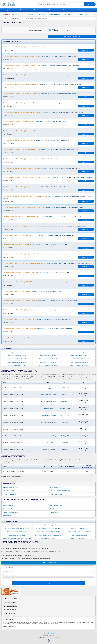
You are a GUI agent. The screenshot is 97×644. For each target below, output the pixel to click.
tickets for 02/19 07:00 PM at (43, 112)
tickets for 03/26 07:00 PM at (40, 301)
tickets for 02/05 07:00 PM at (48, 47)
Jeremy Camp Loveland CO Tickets (17, 366)
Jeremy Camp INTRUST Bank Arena (48, 539)
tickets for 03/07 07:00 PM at (45, 207)
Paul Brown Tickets (56, 487)
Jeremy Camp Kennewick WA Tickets (17, 362)
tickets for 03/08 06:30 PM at (42, 217)
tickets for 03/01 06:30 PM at (48, 178)
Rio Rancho (64, 415)
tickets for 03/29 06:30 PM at (38, 329)
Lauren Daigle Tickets (9, 505)
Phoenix (64, 422)
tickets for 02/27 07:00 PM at (35, 159)
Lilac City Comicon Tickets (11, 487)
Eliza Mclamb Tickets (56, 509)
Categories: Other (10, 610)
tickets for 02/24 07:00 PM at (41, 150)
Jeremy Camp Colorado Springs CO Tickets (79, 352)
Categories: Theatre (11, 606)
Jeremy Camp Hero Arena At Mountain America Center (17, 539)
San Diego (64, 436)
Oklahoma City (64, 408)
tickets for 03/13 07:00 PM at (39, 235)
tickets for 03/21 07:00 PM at (38, 282)
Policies (57, 638)
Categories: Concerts (11, 602)
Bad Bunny (35, 14)
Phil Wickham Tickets (9, 509)
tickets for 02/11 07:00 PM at (37, 75)
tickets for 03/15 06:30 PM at (44, 254)
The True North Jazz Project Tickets (60, 491)
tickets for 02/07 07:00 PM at (41, 66)
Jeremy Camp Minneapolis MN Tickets (79, 366)
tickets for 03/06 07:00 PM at (47, 197)
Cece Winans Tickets (56, 505)
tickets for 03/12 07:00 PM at (45, 226)
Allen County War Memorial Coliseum (48, 388)
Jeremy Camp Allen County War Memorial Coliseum (17, 525)
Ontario (64, 450)
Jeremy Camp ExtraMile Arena (17, 535)
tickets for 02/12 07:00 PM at (42, 84)
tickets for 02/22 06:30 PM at (37, 140)
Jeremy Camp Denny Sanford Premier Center (48, 532)
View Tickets (86, 50)
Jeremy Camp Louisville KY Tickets (79, 362)
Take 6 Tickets (54, 512)
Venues (51, 10)
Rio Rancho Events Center (48, 415)
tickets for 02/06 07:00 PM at (41, 56)
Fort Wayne (64, 388)
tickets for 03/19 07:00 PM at (47, 263)
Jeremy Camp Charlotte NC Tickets (48, 352)
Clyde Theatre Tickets (56, 494)
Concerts (23, 10)
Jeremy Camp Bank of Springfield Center (48, 525)
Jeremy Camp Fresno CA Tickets (48, 355)
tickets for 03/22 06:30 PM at (33, 291)
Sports (9, 10)
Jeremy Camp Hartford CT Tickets (79, 355)
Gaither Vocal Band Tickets (11, 512)
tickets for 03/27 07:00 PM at (37, 310)
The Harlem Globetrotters (16, 14)
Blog (79, 10)
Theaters (37, 10)
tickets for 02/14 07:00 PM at (38, 103)
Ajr (27, 14)
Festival (65, 10)
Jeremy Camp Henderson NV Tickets (17, 359)
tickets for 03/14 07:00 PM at (35, 245)
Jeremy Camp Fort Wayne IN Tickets (17, 355)
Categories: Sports (10, 598)
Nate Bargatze (72, 14)
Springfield (64, 401)
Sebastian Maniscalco (58, 14)
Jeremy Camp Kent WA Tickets (48, 362)
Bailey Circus (45, 14)
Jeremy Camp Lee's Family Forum (79, 539)
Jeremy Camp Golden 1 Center (79, 535)
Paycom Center (48, 408)
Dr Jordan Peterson (85, 14)
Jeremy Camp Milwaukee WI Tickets (48, 366)
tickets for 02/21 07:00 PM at (38, 131)
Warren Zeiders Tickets (10, 494)
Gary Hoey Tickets (8, 516)
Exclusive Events (10, 614)
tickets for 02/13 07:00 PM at (41, 94)
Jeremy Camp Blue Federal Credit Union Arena (17, 528)
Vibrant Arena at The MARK (48, 395)
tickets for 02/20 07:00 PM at (36, 122)
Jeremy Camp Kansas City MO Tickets (79, 359)
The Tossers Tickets (9, 491)
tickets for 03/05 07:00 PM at (34, 187)
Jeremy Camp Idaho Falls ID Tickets (48, 359)
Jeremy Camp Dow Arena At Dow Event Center (79, 532)
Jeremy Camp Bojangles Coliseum (79, 528)
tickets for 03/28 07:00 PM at (37, 319)
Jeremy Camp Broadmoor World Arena (17, 532)
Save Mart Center (48, 443)
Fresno (64, 443)
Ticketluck (18, 4)
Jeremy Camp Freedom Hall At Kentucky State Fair (48, 535)
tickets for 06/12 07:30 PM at (40, 338)
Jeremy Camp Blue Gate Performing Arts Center (48, 528)
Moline (64, 395)
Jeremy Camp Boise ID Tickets (17, 352)
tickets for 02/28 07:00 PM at (42, 168)
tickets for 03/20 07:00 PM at (36, 273)
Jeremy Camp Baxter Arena (79, 525)
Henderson (64, 429)
